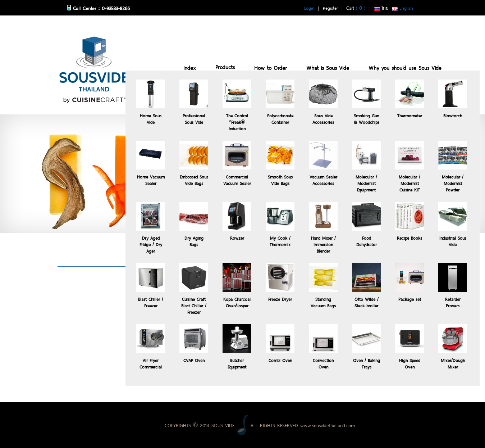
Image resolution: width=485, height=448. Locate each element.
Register (330, 8)
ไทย (381, 8)
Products (225, 66)
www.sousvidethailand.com (328, 425)
